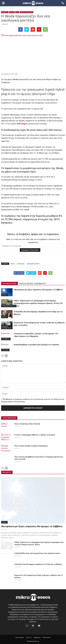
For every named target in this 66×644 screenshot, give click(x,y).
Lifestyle (12, 12)
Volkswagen (22, 124)
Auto (17, 12)
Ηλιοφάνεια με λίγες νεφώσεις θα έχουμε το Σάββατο (38, 290)
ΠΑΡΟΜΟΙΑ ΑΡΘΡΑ (10, 284)
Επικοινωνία (47, 637)
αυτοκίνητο (21, 264)
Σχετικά (29, 637)
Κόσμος (5, 317)
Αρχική (3, 8)
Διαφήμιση (37, 637)
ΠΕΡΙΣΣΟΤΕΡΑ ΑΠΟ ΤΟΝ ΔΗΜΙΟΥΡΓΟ (33, 284)
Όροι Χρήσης (20, 637)
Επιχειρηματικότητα (9, 306)
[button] (63, 3)
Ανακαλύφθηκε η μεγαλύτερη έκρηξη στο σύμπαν (36, 345)
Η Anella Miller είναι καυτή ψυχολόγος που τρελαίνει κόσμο (37, 553)
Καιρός (4, 295)
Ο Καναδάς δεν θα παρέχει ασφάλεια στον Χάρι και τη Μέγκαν (38, 564)
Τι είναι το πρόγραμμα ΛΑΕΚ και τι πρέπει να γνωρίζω (35, 435)
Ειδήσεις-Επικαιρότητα (27, 12)
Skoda (15, 79)
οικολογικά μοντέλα (33, 264)
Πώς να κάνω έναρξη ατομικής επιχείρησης (31, 446)
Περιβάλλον (5, 12)
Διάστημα (5, 350)
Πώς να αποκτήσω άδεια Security (27, 424)
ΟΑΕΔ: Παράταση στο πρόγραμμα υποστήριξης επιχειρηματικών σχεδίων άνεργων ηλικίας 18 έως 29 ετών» (38, 303)
